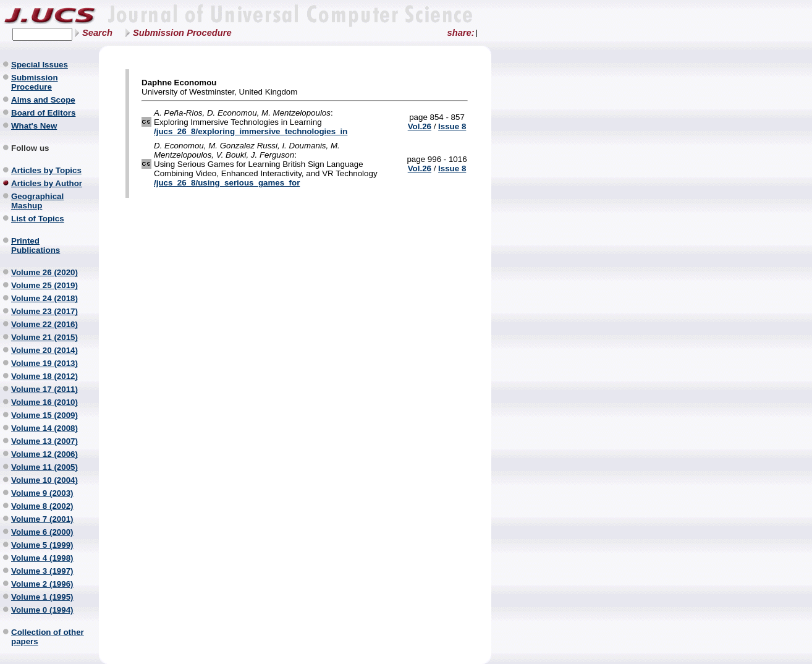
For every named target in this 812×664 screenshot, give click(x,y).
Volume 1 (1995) (42, 597)
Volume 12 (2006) (44, 454)
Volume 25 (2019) (44, 285)
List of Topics (38, 219)
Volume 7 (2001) (42, 519)
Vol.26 (420, 126)
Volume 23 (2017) (44, 311)
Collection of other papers (48, 637)
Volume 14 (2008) (44, 428)
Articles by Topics (46, 170)
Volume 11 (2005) (44, 467)
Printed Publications (36, 245)
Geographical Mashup (37, 201)
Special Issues (40, 65)
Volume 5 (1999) (42, 545)
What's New (34, 126)
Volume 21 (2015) (44, 337)
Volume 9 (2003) (42, 493)
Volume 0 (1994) (42, 610)
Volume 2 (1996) (42, 584)
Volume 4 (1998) (42, 558)
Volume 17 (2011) (44, 389)
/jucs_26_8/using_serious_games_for (227, 183)
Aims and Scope (43, 100)
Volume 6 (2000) (42, 532)
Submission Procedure (182, 33)
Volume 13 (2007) (44, 441)
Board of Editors (43, 113)
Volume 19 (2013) (44, 363)
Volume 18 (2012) (44, 376)
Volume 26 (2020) (44, 272)
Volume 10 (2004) (44, 480)
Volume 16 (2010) (44, 402)
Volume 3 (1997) (42, 571)
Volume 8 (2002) (42, 506)
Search (97, 33)
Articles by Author (47, 183)
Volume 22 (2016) (44, 324)
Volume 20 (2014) (44, 350)
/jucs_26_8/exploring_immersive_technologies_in (251, 131)
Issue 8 (452, 126)
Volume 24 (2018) (44, 298)
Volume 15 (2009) (44, 415)
